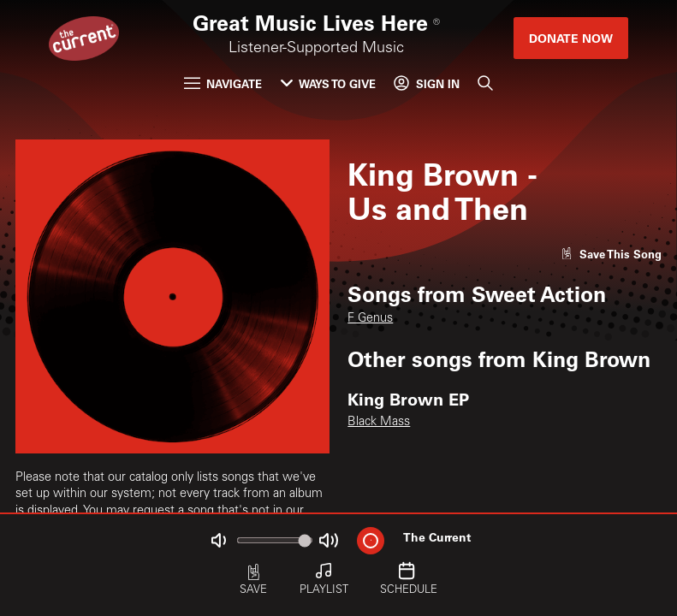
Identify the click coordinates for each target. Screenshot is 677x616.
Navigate (223, 83)
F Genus (370, 319)
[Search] (485, 83)
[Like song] (611, 254)
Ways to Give (328, 83)
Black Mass (379, 423)
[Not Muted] (218, 540)
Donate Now (571, 38)
